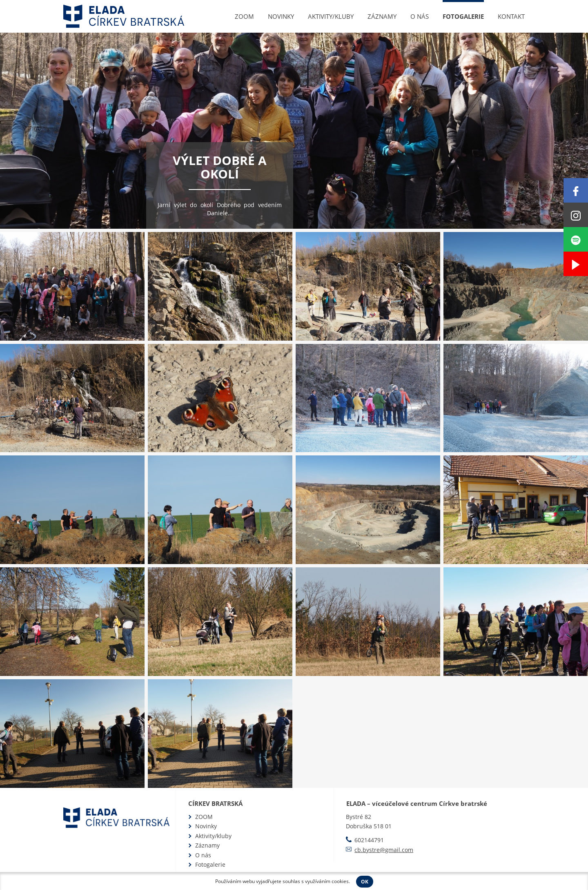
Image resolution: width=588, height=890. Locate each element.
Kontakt (511, 16)
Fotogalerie (463, 16)
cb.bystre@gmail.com (384, 850)
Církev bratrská (215, 803)
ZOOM (244, 16)
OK (365, 882)
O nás (420, 16)
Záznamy (382, 16)
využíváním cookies (327, 881)
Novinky (281, 16)
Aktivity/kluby (331, 16)
